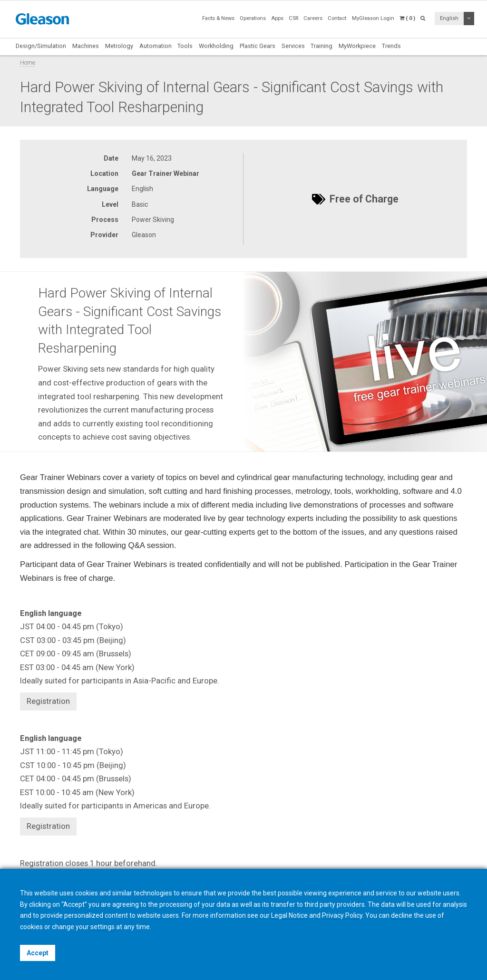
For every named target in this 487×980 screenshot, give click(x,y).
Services (293, 46)
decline (402, 915)
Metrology (119, 46)
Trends (391, 46)
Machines (86, 46)
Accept (38, 953)
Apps (277, 18)
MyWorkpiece (357, 46)
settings (102, 927)
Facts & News (218, 18)
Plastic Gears (258, 46)
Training (321, 46)
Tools (185, 46)
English (449, 18)
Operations (253, 18)
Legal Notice (289, 915)
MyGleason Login (373, 18)
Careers (313, 18)
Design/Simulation (41, 46)
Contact (337, 18)
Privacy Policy (342, 915)
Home (28, 62)
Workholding (216, 46)
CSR (293, 18)
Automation (156, 46)
